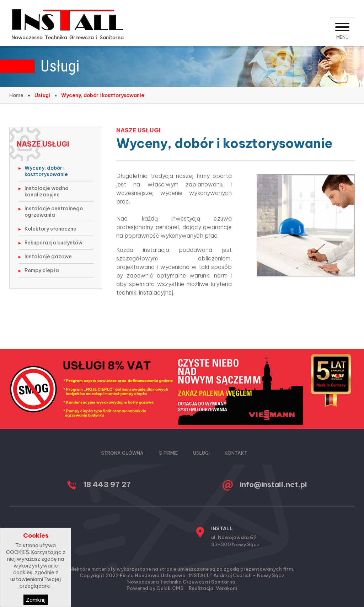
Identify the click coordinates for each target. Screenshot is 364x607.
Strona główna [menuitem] (122, 453)
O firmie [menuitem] (168, 453)
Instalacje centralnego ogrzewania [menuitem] (54, 212)
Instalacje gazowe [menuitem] (48, 257)
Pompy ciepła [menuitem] (42, 270)
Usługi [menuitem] (201, 453)
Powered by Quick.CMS (155, 588)
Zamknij (36, 600)
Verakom (226, 588)
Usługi (42, 95)
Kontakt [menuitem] (236, 453)
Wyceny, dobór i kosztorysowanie (103, 95)
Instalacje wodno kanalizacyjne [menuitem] (46, 191)
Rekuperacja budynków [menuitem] (53, 243)
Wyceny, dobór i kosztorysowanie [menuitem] (46, 171)
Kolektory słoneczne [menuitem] (50, 229)
